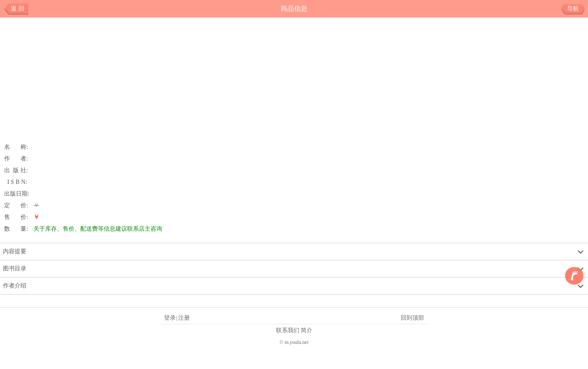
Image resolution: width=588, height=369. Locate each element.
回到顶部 (412, 318)
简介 (307, 330)
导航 (576, 9)
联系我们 (288, 330)
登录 (170, 318)
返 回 (18, 9)
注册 (184, 318)
